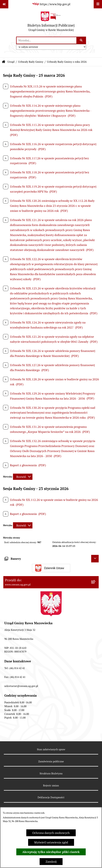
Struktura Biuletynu (51, 773)
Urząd (11, 62)
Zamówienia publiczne (51, 761)
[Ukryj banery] (95, 559)
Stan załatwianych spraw (51, 749)
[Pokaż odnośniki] (4, 4)
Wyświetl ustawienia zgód (51, 842)
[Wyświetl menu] (98, 4)
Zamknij (51, 862)
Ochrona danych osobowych (51, 833)
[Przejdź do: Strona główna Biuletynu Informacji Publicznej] (4, 62)
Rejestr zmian (51, 785)
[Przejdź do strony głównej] (51, 22)
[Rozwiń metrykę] (23, 477)
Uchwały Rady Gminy (31, 62)
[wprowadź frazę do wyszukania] (47, 40)
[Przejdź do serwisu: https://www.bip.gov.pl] (51, 4)
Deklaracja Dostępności (51, 797)
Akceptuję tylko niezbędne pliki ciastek (51, 852)
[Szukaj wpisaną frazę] (81, 40)
